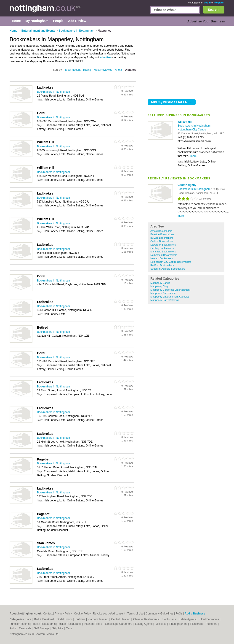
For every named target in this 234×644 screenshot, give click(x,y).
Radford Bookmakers (162, 265)
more (193, 156)
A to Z (118, 70)
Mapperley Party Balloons (165, 300)
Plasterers (197, 624)
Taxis (69, 628)
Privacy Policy (63, 614)
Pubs (13, 628)
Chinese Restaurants (146, 619)
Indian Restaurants (45, 624)
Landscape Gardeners (119, 624)
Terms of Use (135, 614)
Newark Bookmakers (162, 258)
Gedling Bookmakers (162, 248)
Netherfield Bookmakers (164, 255)
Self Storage (42, 628)
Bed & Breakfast (44, 619)
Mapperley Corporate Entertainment (170, 290)
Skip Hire (58, 628)
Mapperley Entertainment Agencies (170, 297)
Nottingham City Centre (192, 130)
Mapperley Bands (160, 283)
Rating (87, 70)
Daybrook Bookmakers (163, 245)
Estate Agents (188, 619)
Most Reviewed (103, 70)
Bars (29, 619)
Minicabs (161, 624)
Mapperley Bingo (160, 286)
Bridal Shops (65, 619)
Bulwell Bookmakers (162, 238)
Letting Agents (144, 624)
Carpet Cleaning (99, 619)
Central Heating (121, 619)
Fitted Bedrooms (209, 619)
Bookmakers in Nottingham (194, 126)
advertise (105, 57)
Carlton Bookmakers (162, 241)
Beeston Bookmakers (162, 234)
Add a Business (195, 614)
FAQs (179, 614)
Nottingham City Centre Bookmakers (171, 262)
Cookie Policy (82, 614)
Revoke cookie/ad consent (109, 614)
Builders (81, 619)
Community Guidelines (160, 614)
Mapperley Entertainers (163, 293)
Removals (25, 628)
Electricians (169, 619)
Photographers (179, 624)
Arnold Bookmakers (161, 231)
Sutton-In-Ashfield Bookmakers (168, 269)
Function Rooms (20, 624)
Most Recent (73, 70)
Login (207, 3)
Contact (48, 614)
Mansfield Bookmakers (163, 252)
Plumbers (212, 624)
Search (213, 10)
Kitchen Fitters (94, 624)
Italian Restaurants (70, 624)
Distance (130, 70)
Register (219, 3)
